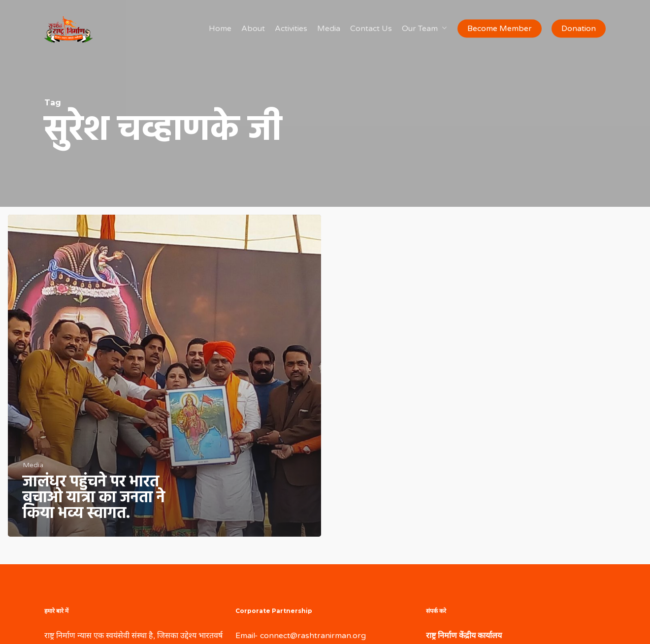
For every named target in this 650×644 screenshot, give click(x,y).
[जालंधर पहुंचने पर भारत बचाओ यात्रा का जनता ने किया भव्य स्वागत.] (164, 376)
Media (33, 465)
